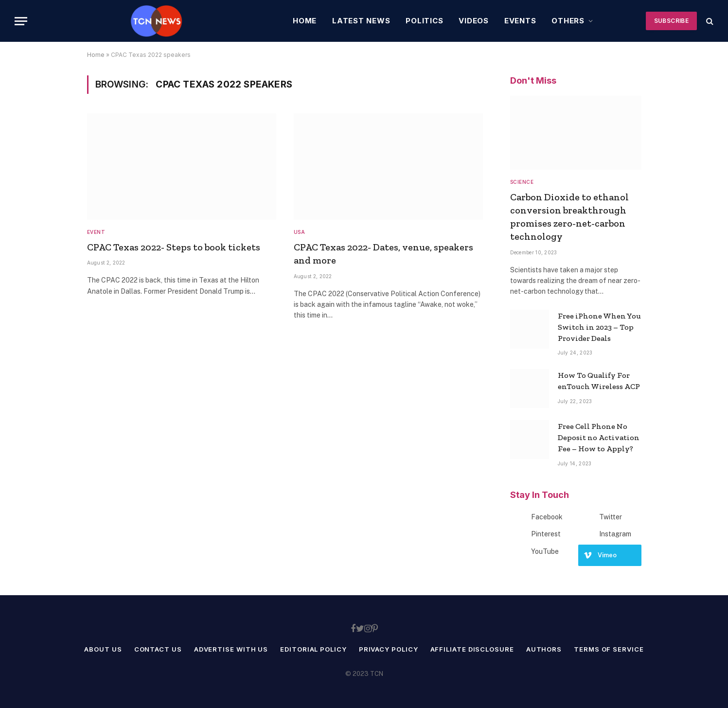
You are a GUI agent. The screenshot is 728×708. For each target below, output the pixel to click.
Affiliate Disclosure (472, 649)
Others (568, 21)
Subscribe (671, 21)
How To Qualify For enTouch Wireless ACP (599, 381)
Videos (474, 21)
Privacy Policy (389, 649)
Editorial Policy (313, 649)
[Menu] (21, 21)
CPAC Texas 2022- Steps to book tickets (174, 247)
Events (520, 21)
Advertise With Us (231, 649)
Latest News (361, 21)
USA (300, 232)
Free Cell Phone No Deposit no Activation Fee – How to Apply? (599, 437)
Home (305, 21)
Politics (424, 21)
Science (522, 182)
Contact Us (158, 649)
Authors (544, 649)
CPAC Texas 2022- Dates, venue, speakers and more (383, 254)
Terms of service (609, 649)
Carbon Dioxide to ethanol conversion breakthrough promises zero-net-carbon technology (569, 217)
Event (96, 232)
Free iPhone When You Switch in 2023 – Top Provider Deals (599, 327)
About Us (103, 649)
